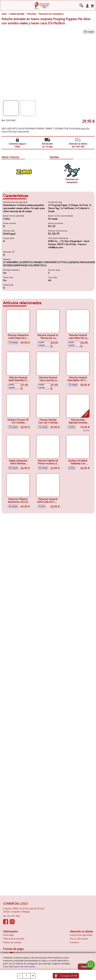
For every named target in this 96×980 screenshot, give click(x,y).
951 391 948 (13, 916)
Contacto (74, 942)
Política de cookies (12, 942)
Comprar (69, 976)
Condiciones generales (81, 935)
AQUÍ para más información (22, 967)
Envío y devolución (79, 939)
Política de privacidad (14, 939)
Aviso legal (8, 935)
